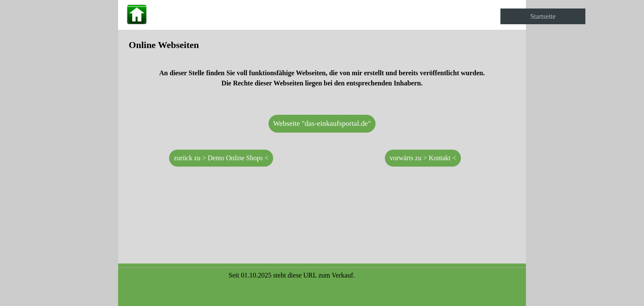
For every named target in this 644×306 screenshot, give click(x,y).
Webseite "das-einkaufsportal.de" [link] (322, 123)
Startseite (543, 16)
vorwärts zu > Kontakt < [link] (423, 158)
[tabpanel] (322, 68)
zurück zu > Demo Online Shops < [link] (221, 158)
